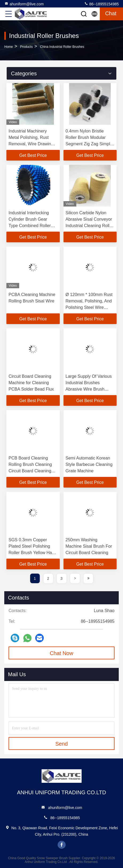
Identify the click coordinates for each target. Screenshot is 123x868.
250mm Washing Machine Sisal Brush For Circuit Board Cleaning (89, 546)
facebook (62, 845)
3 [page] (62, 578)
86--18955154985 (101, 4)
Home (9, 47)
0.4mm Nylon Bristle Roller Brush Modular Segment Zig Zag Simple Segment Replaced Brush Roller (90, 144)
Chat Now (62, 653)
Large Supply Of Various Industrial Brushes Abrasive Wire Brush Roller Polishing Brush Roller (89, 389)
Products (26, 47)
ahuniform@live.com (24, 4)
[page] (75, 578)
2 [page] (48, 578)
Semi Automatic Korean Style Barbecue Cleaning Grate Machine (89, 464)
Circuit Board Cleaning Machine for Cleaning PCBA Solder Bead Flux (31, 383)
